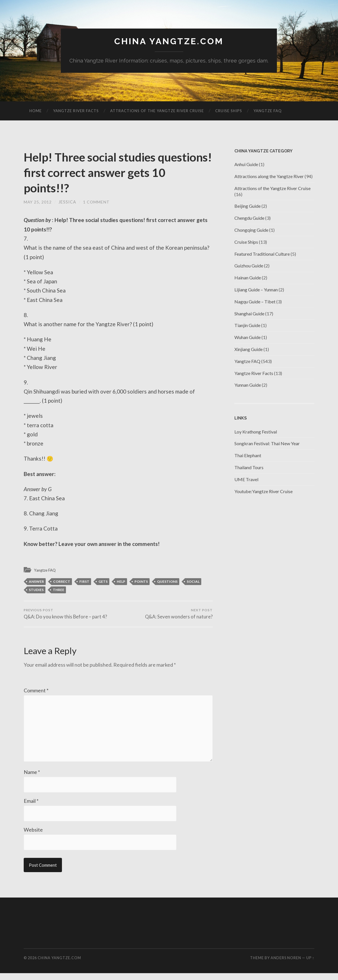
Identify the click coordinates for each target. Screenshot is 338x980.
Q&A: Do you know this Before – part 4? (66, 615)
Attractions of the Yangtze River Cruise (157, 111)
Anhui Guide (246, 165)
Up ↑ (310, 965)
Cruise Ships (229, 111)
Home (36, 111)
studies (36, 590)
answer (36, 582)
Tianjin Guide (247, 326)
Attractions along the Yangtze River (269, 177)
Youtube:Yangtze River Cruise (263, 492)
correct (62, 582)
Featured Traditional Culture (262, 254)
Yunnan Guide (248, 385)
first (84, 582)
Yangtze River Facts (76, 111)
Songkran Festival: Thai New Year (267, 444)
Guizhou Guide (249, 266)
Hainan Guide (248, 278)
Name (32, 778)
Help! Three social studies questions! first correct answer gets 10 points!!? (112, 172)
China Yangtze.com (169, 42)
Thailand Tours (249, 468)
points (141, 582)
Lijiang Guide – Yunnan (256, 290)
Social (193, 582)
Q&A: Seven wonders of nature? (179, 615)
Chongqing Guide (251, 230)
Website (33, 836)
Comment (36, 691)
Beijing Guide (248, 206)
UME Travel (246, 480)
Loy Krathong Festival (256, 432)
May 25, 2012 (38, 202)
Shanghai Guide (249, 314)
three (59, 590)
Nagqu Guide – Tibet (255, 302)
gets (103, 582)
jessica (68, 202)
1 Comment (97, 202)
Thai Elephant (248, 456)
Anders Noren (286, 965)
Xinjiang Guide (249, 349)
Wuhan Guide (248, 337)
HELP (121, 582)
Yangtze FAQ (268, 111)
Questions (167, 582)
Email (31, 807)
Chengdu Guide (249, 218)
